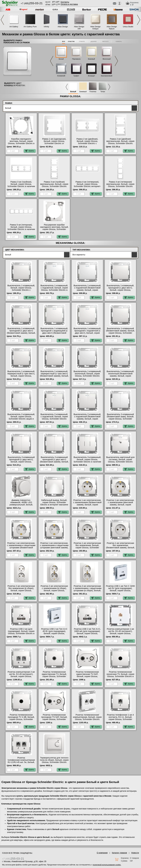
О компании (102, 853)
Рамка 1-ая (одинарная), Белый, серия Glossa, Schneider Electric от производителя (54, 142)
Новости (135, 853)
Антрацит (91, 76)
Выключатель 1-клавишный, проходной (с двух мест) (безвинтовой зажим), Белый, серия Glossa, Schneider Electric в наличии (21, 333)
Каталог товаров (119, 853)
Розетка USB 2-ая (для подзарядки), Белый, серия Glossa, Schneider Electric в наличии (21, 632)
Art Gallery (14, 27)
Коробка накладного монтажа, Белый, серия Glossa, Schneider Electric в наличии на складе (21, 142)
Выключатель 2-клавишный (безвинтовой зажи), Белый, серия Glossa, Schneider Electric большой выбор (120, 418)
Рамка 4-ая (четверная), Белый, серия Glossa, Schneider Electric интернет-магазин (87, 185)
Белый (61, 59)
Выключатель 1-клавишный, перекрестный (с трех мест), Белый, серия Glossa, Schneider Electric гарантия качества (21, 376)
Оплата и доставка (69, 4)
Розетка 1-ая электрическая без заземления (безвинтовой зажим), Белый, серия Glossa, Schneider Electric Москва (120, 548)
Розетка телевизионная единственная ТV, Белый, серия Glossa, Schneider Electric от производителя (54, 675)
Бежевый (92, 59)
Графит (76, 76)
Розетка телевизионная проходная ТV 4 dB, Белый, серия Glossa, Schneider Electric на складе (21, 718)
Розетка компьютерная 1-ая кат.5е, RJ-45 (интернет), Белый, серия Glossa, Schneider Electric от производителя (120, 633)
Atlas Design (63, 27)
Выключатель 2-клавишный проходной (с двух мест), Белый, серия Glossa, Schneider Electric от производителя (21, 462)
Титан (103, 92)
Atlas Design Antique (95, 28)
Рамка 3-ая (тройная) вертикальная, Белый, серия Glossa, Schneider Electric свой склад (54, 185)
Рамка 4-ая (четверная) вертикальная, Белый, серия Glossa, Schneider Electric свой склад (120, 185)
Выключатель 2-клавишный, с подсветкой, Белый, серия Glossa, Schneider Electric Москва (54, 418)
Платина (93, 92)
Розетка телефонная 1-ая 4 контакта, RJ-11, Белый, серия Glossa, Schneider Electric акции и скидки (120, 718)
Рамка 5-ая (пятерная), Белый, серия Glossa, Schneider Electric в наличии (21, 227)
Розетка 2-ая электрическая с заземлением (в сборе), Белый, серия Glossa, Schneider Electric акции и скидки (54, 590)
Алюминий (61, 76)
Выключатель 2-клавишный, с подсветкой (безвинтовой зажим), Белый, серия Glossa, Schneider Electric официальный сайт (87, 419)
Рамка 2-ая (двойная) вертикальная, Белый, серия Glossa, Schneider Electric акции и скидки (120, 142)
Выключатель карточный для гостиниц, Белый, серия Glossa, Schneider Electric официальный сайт (120, 461)
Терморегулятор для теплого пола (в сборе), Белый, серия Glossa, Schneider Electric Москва (54, 761)
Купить (30, 151)
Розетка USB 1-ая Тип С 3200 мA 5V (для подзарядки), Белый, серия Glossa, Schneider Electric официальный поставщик (120, 590)
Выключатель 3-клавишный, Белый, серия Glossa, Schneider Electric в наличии (87, 459)
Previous (2, 20)
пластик (71, 41)
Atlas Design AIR (79, 28)
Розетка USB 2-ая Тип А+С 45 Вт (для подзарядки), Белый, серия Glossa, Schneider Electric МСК (54, 632)
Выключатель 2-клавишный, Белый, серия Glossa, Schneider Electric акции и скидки (21, 418)
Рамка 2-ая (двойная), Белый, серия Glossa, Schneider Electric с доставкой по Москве (87, 142)
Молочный (107, 59)
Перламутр (76, 59)
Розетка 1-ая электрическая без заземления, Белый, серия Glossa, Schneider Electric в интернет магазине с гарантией (87, 548)
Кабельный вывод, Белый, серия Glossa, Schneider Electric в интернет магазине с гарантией (54, 504)
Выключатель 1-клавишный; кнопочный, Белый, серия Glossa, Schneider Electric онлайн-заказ (87, 375)
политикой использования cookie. (107, 865)
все (64, 41)
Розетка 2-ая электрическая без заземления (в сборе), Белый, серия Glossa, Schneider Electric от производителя (21, 590)
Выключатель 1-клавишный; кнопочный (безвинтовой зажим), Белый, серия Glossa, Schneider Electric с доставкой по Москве (120, 376)
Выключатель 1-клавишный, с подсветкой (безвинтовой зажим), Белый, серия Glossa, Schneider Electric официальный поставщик (87, 290)
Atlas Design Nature (112, 28)
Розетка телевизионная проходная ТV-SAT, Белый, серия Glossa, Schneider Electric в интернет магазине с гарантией (54, 719)
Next (139, 20)
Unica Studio (128, 27)
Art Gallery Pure (30, 27)
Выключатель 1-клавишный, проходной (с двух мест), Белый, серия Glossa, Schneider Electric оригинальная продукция (120, 290)
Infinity (46, 27)
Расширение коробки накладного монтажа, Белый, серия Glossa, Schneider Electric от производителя (54, 228)
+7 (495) (32, 3)
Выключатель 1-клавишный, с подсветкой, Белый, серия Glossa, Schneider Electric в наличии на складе (54, 289)
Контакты (65, 2)
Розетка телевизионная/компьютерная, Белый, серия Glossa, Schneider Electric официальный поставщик (87, 718)
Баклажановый (107, 76)
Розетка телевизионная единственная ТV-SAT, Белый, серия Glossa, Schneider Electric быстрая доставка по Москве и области (87, 677)
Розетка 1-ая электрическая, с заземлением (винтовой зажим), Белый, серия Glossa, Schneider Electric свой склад (120, 505)
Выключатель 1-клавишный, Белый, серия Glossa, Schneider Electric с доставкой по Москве (21, 289)
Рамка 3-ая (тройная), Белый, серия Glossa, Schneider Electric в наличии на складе (21, 185)
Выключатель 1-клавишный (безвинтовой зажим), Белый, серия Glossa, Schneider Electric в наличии (120, 332)
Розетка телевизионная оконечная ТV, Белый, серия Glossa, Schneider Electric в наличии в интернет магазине (120, 676)
